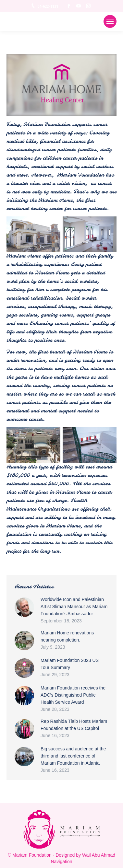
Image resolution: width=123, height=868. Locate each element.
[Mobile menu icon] (110, 21)
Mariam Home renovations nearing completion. (67, 636)
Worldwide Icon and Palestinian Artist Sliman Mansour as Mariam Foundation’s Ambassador (74, 607)
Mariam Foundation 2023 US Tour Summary (70, 664)
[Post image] (24, 607)
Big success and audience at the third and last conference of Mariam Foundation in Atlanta (73, 756)
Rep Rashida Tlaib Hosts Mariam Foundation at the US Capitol (74, 725)
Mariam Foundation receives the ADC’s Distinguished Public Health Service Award (73, 695)
